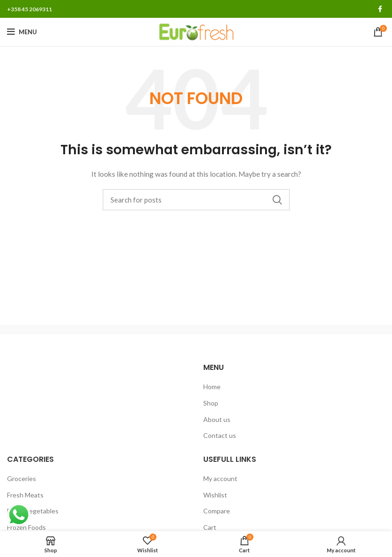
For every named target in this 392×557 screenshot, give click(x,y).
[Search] (196, 200)
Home (212, 387)
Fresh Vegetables (33, 511)
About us (217, 419)
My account (220, 478)
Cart (210, 527)
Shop (211, 403)
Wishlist (215, 495)
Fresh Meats (25, 495)
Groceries (22, 478)
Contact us (220, 435)
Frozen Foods (26, 527)
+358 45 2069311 (30, 9)
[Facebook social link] (380, 9)
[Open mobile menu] (22, 32)
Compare (217, 511)
